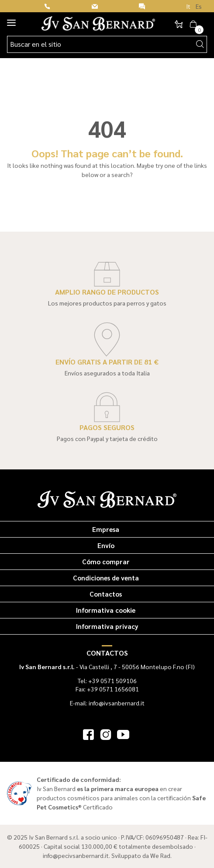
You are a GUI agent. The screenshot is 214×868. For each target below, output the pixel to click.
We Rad (160, 855)
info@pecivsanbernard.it (76, 855)
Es (199, 6)
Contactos (106, 594)
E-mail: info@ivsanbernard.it (107, 703)
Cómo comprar (106, 561)
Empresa (106, 529)
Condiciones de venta (106, 578)
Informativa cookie (106, 610)
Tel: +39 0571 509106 (107, 681)
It (188, 6)
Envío (106, 545)
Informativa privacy (107, 626)
